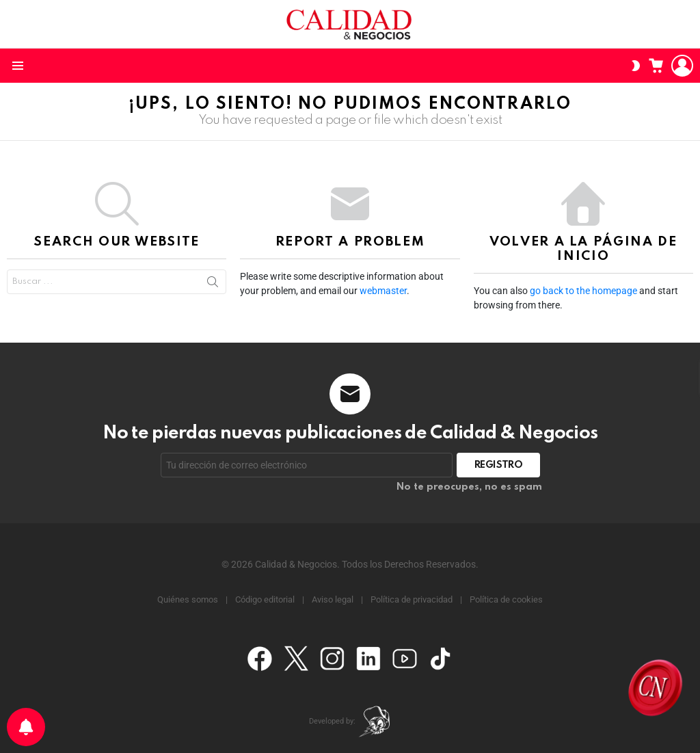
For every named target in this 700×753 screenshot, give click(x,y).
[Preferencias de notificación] (26, 727)
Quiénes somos (188, 599)
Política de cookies (506, 599)
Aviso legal (333, 599)
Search (213, 282)
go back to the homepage (583, 291)
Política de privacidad (412, 599)
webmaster (383, 291)
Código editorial (265, 599)
